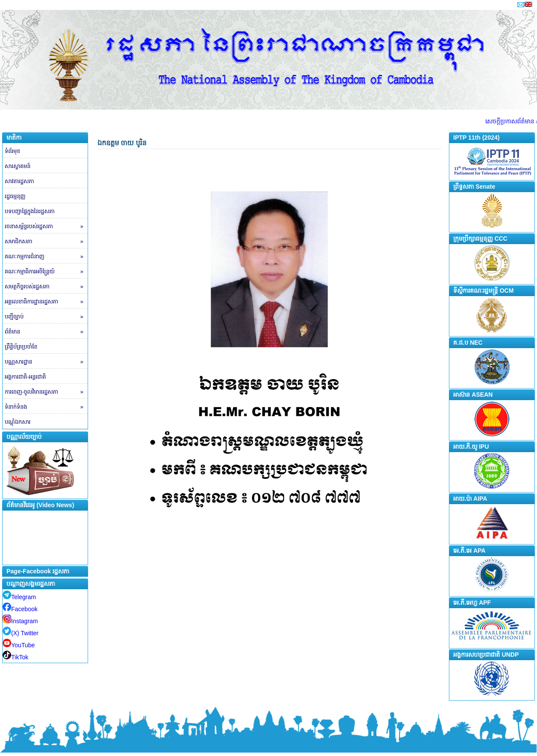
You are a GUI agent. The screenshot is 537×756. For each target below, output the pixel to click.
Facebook (20, 609)
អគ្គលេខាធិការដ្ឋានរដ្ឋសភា (46, 302)
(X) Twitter (21, 633)
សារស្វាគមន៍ (18, 166)
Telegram (19, 597)
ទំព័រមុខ (12, 151)
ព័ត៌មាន (46, 332)
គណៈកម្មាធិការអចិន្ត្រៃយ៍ (46, 272)
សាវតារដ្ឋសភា (19, 181)
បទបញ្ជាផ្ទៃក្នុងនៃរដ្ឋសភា (30, 211)
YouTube (19, 645)
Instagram (20, 621)
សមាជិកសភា (46, 242)
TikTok (15, 657)
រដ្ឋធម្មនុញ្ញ (15, 196)
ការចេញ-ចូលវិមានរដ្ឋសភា (46, 392)
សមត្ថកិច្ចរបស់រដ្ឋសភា (46, 287)
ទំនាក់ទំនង (46, 407)
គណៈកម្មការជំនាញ (46, 257)
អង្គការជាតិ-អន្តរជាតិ (25, 377)
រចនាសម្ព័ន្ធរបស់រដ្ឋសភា (46, 226)
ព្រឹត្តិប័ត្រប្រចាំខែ (21, 347)
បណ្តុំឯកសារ (18, 422)
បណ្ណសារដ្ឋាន (46, 362)
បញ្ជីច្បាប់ (46, 317)
